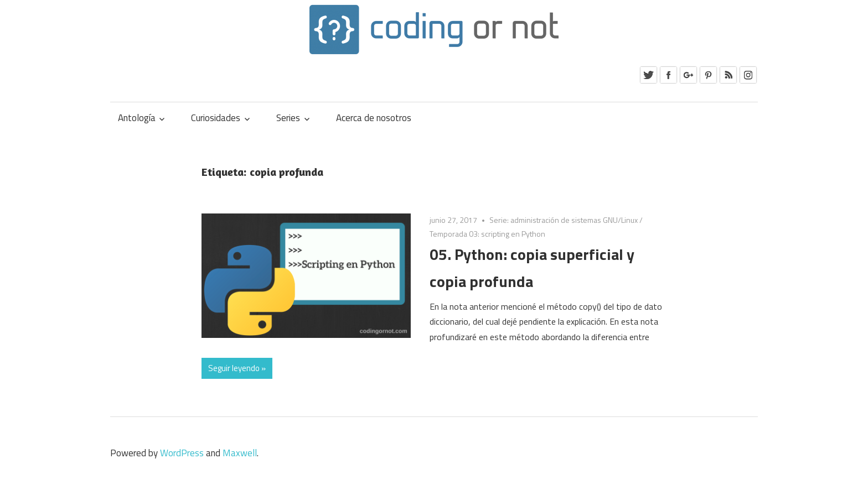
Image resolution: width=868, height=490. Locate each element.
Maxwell (240, 453)
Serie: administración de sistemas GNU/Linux (564, 220)
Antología (137, 118)
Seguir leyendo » (237, 368)
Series (288, 118)
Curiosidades (216, 118)
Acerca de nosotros (374, 118)
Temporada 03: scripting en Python (487, 234)
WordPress (182, 453)
